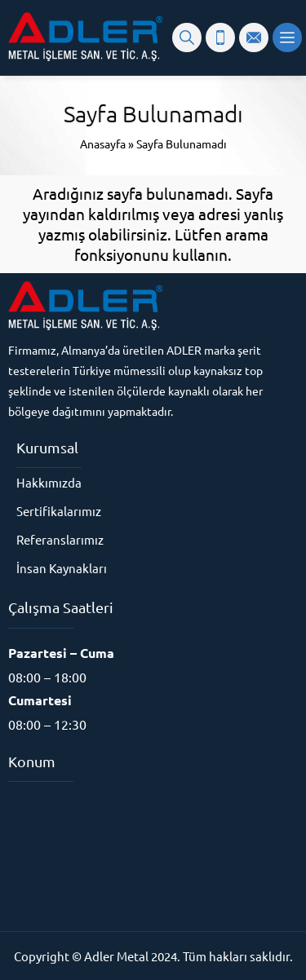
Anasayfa (103, 143)
